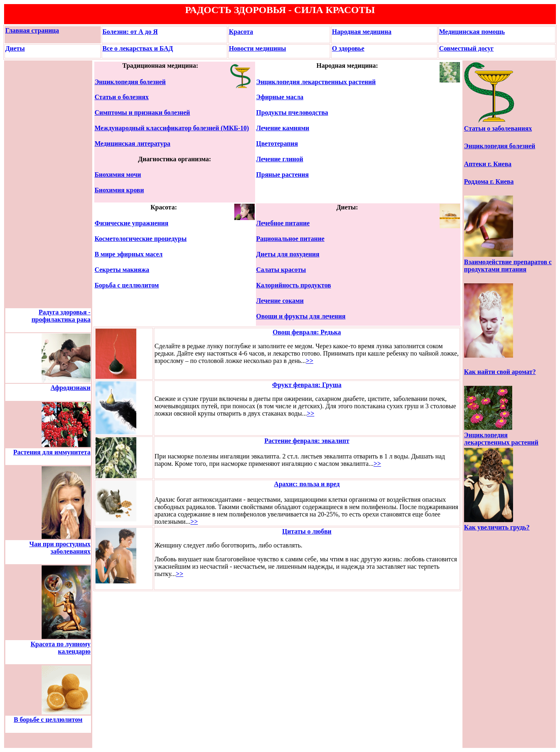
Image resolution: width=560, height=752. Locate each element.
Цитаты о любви (307, 531)
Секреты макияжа (122, 270)
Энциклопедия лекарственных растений (316, 82)
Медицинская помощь (472, 32)
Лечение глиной (280, 159)
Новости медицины (258, 48)
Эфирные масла (280, 97)
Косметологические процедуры (141, 239)
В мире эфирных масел (129, 254)
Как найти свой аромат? (500, 372)
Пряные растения (283, 175)
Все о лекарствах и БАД (138, 48)
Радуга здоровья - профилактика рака (61, 316)
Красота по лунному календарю (61, 648)
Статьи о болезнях (122, 97)
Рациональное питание (290, 239)
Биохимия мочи (118, 175)
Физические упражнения (132, 223)
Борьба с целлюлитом (127, 285)
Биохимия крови (119, 190)
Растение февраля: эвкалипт (307, 441)
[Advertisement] (30, 185)
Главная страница (32, 30)
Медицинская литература (133, 144)
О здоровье (348, 48)
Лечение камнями (283, 128)
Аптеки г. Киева (488, 164)
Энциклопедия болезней (130, 82)
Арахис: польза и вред (307, 484)
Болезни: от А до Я (130, 32)
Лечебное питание (283, 223)
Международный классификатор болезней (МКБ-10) (172, 128)
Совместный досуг (467, 48)
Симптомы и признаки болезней (142, 112)
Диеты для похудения (288, 254)
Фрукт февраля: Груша (307, 385)
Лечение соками (280, 301)
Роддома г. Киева (489, 181)
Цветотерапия (277, 144)
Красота (241, 32)
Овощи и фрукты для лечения (301, 316)
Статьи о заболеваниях (498, 128)
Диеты (15, 48)
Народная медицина (362, 32)
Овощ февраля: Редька (307, 332)
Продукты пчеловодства (292, 112)
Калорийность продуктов (294, 285)
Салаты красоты (281, 270)
